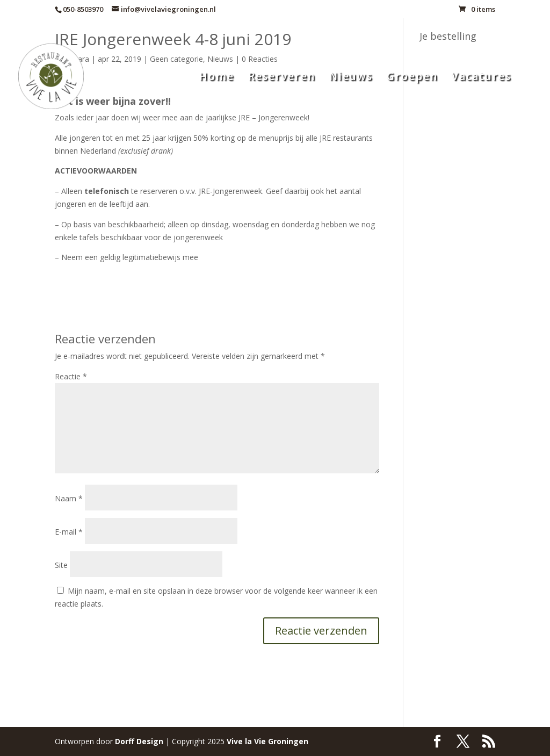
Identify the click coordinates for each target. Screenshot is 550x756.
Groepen (412, 78)
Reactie (71, 376)
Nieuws (351, 78)
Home (217, 78)
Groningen (267, 741)
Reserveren (282, 78)
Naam (69, 498)
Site (61, 565)
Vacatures (482, 78)
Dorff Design (139, 741)
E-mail (69, 532)
